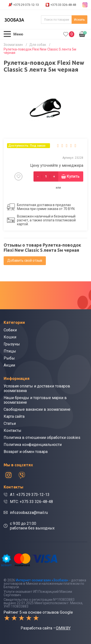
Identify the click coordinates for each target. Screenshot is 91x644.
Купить (73, 176)
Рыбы (9, 358)
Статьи (10, 423)
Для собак (38, 45)
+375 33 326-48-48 (63, 5)
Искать (79, 20)
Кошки (10, 337)
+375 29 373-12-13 (26, 5)
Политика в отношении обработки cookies (42, 438)
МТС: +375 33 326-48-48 (31, 502)
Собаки (10, 330)
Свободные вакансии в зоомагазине (37, 409)
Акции (9, 365)
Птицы (10, 351)
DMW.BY (63, 628)
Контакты (12, 431)
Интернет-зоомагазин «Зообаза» (42, 580)
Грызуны (12, 344)
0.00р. (83, 34)
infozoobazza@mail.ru (29, 513)
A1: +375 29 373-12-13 (30, 495)
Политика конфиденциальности (33, 445)
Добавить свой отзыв (25, 260)
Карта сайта (14, 416)
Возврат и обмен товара (26, 452)
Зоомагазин (13, 45)
